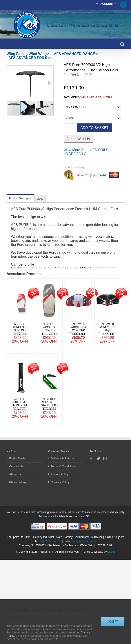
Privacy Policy (60, 474)
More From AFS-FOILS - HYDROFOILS (87, 152)
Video (40, 199)
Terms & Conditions (63, 466)
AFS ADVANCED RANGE (75, 54)
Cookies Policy (60, 482)
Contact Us (16, 466)
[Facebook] (91, 459)
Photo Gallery (18, 482)
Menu (10, 43)
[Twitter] (98, 459)
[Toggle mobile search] (122, 44)
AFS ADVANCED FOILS (28, 58)
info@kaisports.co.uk (84, 541)
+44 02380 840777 (51, 541)
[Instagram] (105, 459)
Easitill (111, 552)
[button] (30, 83)
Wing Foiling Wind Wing (27, 54)
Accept (113, 622)
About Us (15, 474)
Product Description (21, 198)
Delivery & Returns (63, 458)
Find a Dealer (18, 458)
